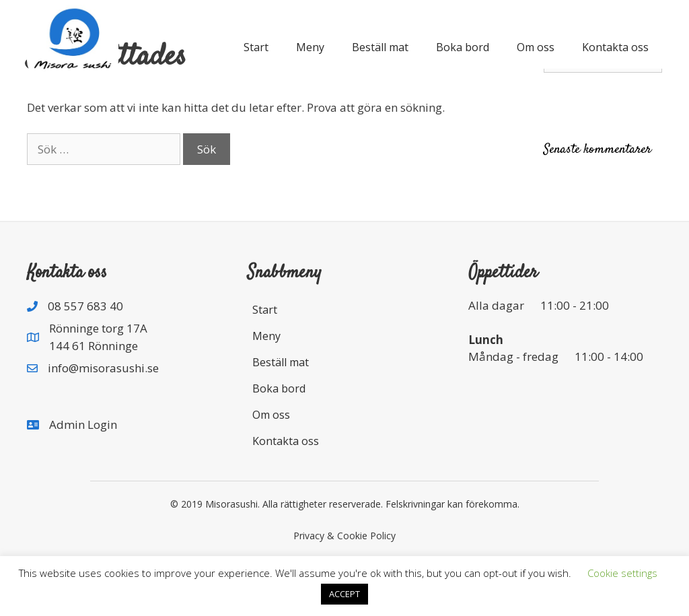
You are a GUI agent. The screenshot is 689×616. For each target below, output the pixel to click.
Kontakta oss (615, 47)
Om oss (536, 47)
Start (256, 47)
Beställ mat (380, 47)
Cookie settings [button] (622, 573)
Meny (310, 47)
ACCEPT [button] (344, 594)
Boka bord (463, 47)
